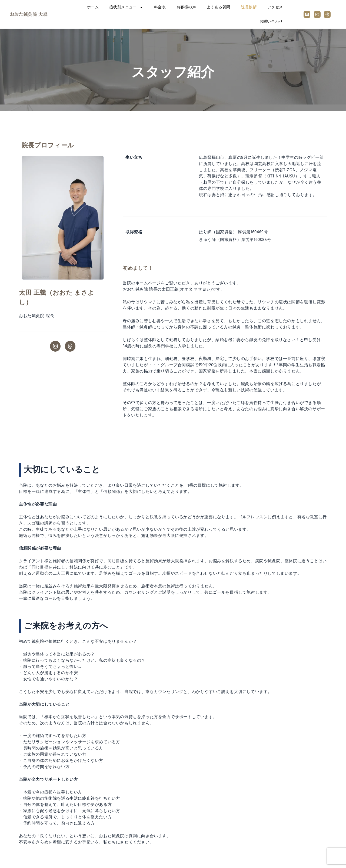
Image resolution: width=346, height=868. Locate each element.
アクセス (275, 7)
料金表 (160, 7)
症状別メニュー (126, 7)
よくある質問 (218, 7)
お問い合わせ (271, 21)
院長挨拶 (249, 7)
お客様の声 (186, 7)
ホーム (93, 7)
